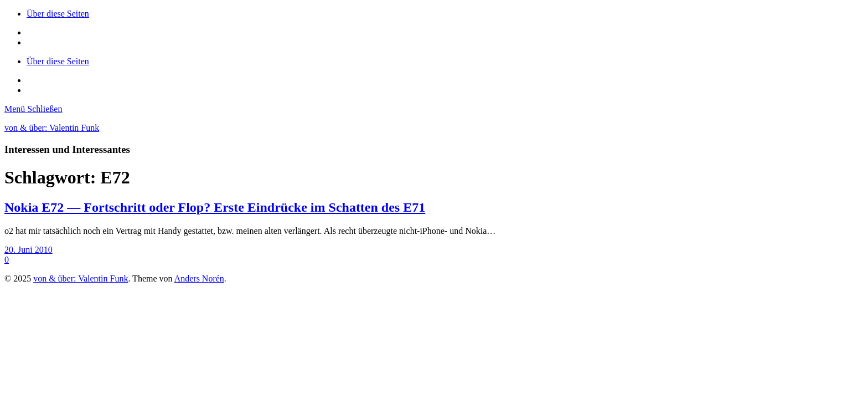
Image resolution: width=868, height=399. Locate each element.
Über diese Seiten (58, 14)
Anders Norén (199, 278)
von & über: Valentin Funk (52, 128)
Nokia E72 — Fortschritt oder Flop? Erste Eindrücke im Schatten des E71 (215, 207)
